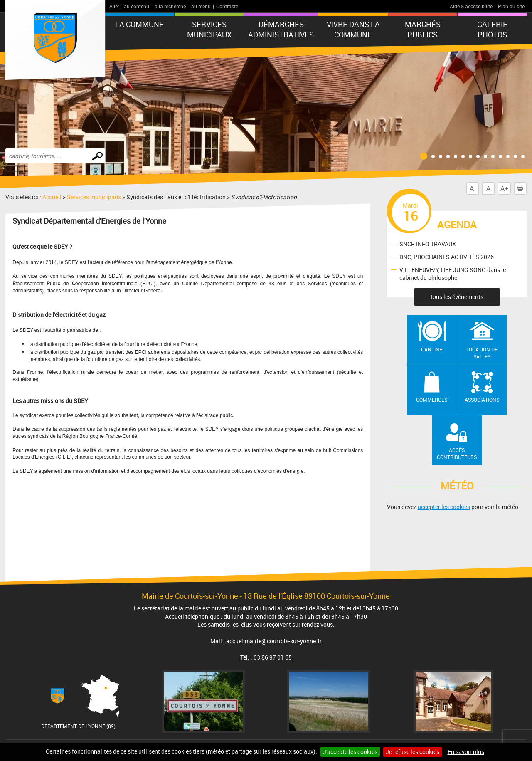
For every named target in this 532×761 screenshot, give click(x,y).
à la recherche (170, 6)
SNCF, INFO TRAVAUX (428, 243)
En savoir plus (466, 752)
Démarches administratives (281, 29)
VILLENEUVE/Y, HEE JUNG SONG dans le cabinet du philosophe (453, 273)
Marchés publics (423, 29)
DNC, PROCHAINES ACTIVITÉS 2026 (447, 256)
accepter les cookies (444, 507)
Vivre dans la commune (353, 29)
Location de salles (482, 353)
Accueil (52, 197)
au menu (201, 6)
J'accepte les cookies (350, 752)
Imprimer (522, 188)
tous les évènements (457, 297)
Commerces (432, 400)
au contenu (137, 6)
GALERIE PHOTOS (492, 29)
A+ (504, 188)
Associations (482, 400)
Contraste (227, 6)
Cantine (432, 349)
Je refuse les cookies (413, 752)
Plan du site (511, 6)
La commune (139, 24)
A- (473, 188)
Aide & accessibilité (471, 6)
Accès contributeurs (457, 453)
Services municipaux (209, 29)
